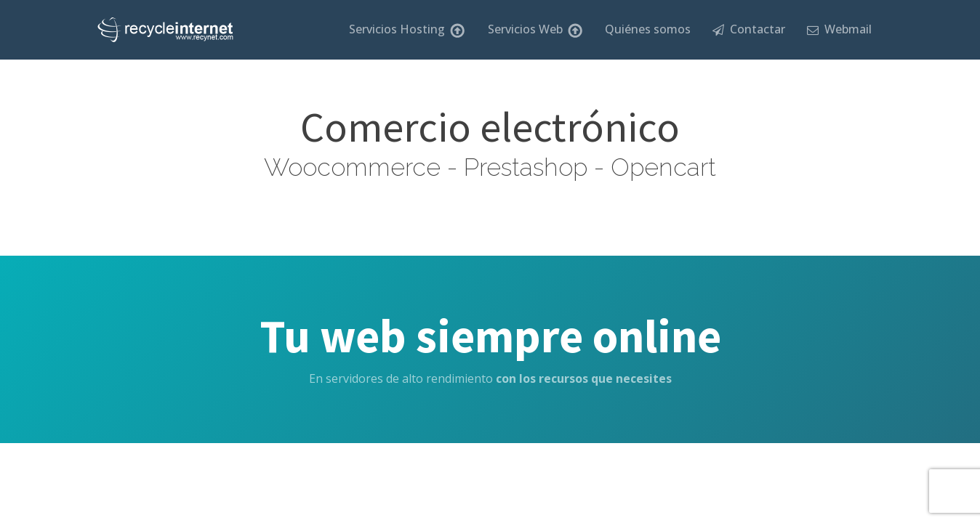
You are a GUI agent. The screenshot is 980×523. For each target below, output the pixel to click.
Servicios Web (535, 30)
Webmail (839, 29)
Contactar (749, 29)
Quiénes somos (648, 29)
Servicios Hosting (407, 30)
